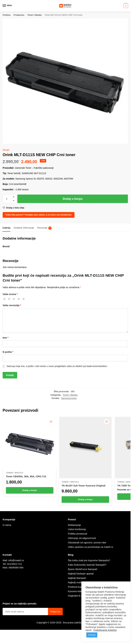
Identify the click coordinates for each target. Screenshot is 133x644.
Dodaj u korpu (73, 199)
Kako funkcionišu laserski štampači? (87, 565)
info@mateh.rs (16, 560)
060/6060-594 (16, 568)
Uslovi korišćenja (77, 529)
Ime (6, 338)
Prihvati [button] (92, 635)
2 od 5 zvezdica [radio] (9, 299)
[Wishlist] (51, 422)
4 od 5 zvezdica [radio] (19, 299)
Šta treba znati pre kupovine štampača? (89, 560)
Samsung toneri (69, 398)
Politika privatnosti (78, 534)
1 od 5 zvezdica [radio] (5, 299)
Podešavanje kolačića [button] (105, 630)
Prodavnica (19, 15)
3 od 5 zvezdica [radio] (14, 299)
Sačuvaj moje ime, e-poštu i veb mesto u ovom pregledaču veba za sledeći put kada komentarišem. (57, 366)
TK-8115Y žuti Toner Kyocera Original (83, 486)
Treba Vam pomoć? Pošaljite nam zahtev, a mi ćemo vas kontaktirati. (39, 215)
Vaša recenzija (12, 305)
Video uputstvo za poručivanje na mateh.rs (91, 547)
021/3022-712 (14, 564)
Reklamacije (75, 525)
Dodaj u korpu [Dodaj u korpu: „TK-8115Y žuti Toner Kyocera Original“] (85, 499)
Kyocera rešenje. (77, 591)
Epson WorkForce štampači (83, 569)
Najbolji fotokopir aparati (81, 574)
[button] (125, 6)
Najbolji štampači (77, 578)
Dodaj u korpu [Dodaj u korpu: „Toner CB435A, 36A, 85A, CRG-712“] (30, 490)
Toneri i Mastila (34, 15)
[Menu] (7, 6)
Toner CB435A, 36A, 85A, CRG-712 (26, 476)
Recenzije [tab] (44, 228)
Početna (6, 15)
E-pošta (8, 352)
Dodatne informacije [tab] (24, 228)
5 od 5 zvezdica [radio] (24, 299)
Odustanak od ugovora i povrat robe (87, 543)
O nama (7, 525)
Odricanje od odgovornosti (82, 538)
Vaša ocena (10, 294)
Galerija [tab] (6, 228)
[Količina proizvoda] (7, 199)
